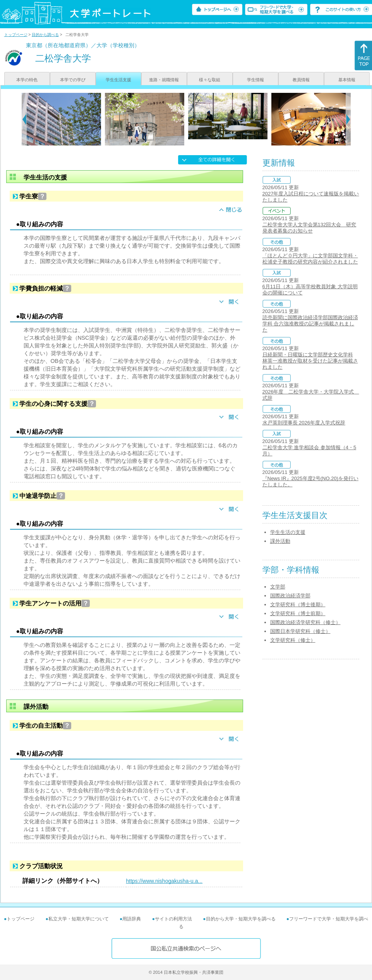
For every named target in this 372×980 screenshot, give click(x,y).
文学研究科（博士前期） (298, 613)
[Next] (348, 119)
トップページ (16, 35)
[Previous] (24, 119)
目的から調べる (45, 35)
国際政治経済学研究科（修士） (305, 622)
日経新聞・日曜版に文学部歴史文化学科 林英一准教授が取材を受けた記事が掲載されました (310, 361)
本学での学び (73, 80)
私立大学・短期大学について (79, 919)
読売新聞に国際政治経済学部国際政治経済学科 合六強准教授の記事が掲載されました (310, 324)
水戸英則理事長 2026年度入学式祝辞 (304, 423)
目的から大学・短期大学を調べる (241, 919)
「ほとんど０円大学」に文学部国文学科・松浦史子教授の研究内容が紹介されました (310, 259)
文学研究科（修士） (293, 640)
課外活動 (280, 541)
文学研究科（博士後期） (298, 605)
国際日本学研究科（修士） (300, 631)
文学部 (278, 587)
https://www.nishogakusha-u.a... (165, 881)
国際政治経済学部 (290, 596)
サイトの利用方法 (173, 919)
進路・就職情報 (164, 80)
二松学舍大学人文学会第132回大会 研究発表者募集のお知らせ (309, 228)
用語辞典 (132, 919)
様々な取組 (210, 80)
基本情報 (347, 80)
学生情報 (255, 80)
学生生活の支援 (288, 532)
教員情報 (301, 80)
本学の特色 (27, 80)
